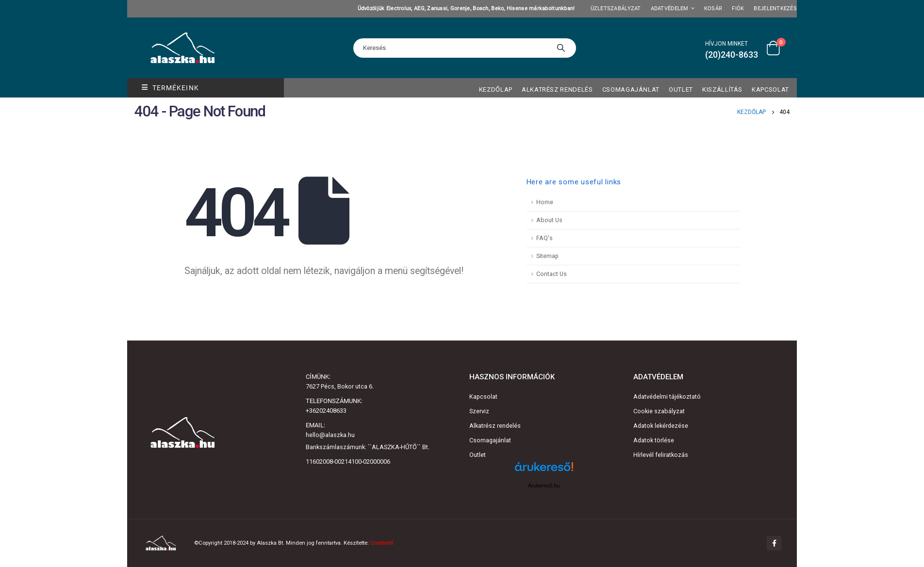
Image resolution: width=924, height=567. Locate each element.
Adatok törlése (654, 440)
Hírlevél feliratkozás (661, 455)
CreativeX (382, 543)
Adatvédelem (670, 8)
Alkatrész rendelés (557, 89)
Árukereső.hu (544, 486)
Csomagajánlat (631, 89)
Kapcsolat (770, 89)
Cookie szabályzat (659, 411)
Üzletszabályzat (616, 8)
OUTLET (681, 89)
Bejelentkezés (775, 8)
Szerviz (479, 411)
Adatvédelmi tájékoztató (667, 397)
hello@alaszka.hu (330, 435)
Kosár (713, 8)
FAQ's (544, 238)
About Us (549, 220)
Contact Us (552, 274)
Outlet (478, 455)
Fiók (738, 8)
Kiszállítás (722, 89)
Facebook (774, 543)
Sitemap (547, 256)
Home (545, 202)
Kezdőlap (496, 89)
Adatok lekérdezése (661, 426)
